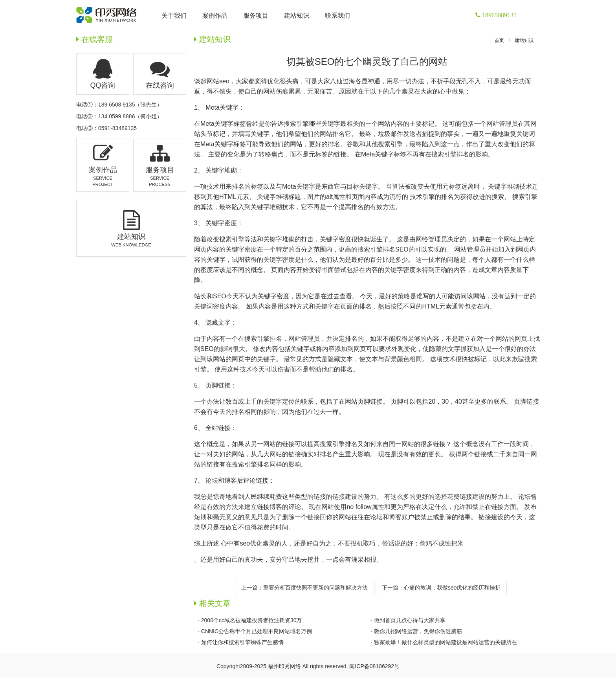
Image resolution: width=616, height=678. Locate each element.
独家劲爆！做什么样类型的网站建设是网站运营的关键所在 (445, 642)
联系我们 (337, 16)
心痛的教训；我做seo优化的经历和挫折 (452, 588)
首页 (499, 40)
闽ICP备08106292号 (374, 666)
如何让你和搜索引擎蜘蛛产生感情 (242, 642)
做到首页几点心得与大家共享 (410, 620)
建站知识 (524, 40)
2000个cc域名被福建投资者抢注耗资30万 (252, 620)
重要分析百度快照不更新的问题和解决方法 (315, 588)
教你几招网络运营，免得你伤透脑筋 (418, 631)
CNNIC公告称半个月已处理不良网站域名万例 (257, 631)
